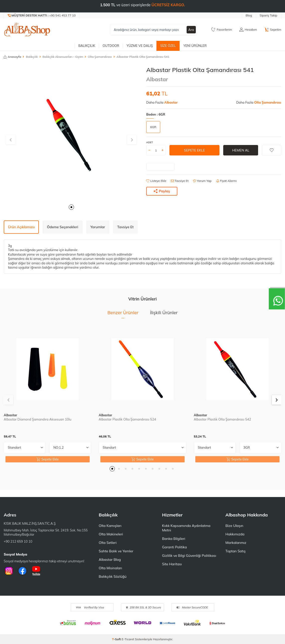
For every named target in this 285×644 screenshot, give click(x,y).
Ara (191, 30)
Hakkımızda (235, 534)
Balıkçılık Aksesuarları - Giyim (63, 57)
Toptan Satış (236, 551)
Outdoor (111, 46)
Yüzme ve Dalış (140, 46)
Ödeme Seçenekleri (62, 227)
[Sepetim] (273, 30)
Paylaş (162, 191)
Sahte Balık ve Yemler (116, 551)
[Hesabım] (248, 30)
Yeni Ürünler (195, 46)
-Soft (117, 639)
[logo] (27, 30)
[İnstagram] (9, 571)
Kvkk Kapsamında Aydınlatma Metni (186, 528)
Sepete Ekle (194, 150)
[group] (71, 134)
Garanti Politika (175, 547)
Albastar (157, 79)
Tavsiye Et (180, 181)
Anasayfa (12, 57)
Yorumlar (98, 227)
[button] (71, 207)
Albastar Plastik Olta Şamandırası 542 (222, 419)
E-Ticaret (128, 639)
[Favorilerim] (222, 30)
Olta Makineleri (111, 534)
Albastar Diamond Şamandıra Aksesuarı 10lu (38, 419)
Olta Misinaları (110, 568)
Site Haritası (172, 564)
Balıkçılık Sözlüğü (112, 576)
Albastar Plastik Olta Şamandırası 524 (127, 419)
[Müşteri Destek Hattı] (42, 15)
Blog (249, 15)
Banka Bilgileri (174, 539)
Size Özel (168, 46)
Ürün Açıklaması (21, 227)
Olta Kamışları (110, 526)
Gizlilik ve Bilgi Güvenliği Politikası (189, 556)
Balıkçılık (87, 46)
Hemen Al (241, 150)
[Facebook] (22, 571)
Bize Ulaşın (234, 526)
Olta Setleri (108, 543)
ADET (150, 142)
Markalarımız (236, 543)
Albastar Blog (110, 560)
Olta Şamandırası (100, 57)
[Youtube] (36, 571)
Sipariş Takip (268, 15)
